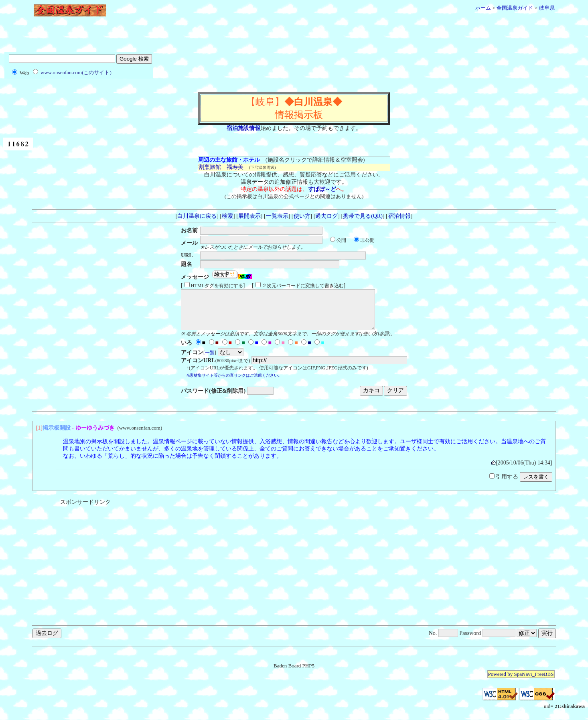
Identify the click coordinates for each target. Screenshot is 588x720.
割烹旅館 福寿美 (221, 167)
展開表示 (249, 216)
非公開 (367, 240)
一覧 (210, 360)
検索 (227, 216)
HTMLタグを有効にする (217, 286)
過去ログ (326, 216)
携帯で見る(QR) (363, 216)
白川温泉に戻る (197, 216)
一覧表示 (277, 216)
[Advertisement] (294, 37)
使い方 (302, 216)
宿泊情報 (399, 216)
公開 (341, 240)
